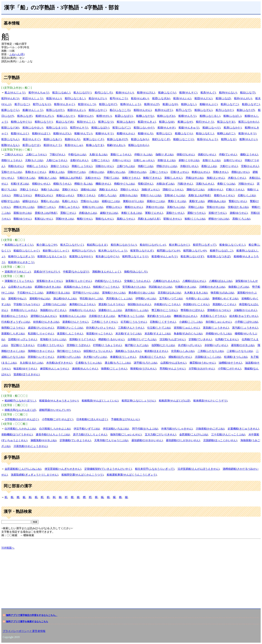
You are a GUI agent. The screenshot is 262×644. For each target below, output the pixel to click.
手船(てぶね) (111, 178)
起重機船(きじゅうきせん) (243, 429)
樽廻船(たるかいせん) (111, 339)
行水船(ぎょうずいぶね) (16, 322)
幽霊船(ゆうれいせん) (203, 363)
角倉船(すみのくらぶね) (188, 334)
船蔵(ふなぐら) (184, 133)
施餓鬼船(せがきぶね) (44, 440)
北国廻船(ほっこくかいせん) (220, 440)
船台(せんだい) (98, 98)
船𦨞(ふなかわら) (139, 145)
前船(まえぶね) (167, 160)
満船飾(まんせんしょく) (107, 272)
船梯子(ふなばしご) (221, 251)
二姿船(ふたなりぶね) (240, 351)
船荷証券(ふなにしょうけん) (139, 401)
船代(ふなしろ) (104, 93)
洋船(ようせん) (29, 189)
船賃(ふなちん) (10, 139)
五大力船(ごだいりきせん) (160, 434)
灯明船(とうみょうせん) (107, 345)
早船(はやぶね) (195, 178)
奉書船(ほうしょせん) (123, 357)
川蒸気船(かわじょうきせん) (30, 446)
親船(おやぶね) (22, 213)
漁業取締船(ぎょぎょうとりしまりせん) (35, 475)
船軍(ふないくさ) (94, 139)
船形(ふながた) (55, 110)
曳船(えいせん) (216, 178)
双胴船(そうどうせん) (82, 339)
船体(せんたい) (125, 93)
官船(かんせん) (250, 166)
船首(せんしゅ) (74, 145)
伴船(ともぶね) (143, 154)
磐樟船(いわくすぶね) (225, 298)
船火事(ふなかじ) (179, 245)
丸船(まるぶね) (98, 154)
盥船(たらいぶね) (151, 195)
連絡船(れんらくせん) (85, 369)
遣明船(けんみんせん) (44, 316)
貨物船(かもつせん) (219, 310)
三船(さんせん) (14, 154)
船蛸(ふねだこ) (226, 133)
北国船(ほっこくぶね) (208, 357)
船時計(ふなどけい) (84, 251)
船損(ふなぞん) (203, 110)
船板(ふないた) (66, 116)
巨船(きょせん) (180, 172)
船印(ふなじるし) (75, 98)
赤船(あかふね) (88, 213)
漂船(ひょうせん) (173, 189)
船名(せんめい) (140, 98)
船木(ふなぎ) (25, 116)
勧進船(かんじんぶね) (73, 316)
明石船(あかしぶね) (91, 298)
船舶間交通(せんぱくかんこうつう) (82, 475)
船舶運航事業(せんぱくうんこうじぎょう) (132, 475)
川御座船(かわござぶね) (210, 429)
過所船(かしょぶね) (137, 310)
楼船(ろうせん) (62, 184)
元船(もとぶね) (34, 160)
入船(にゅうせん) (57, 160)
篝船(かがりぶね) (133, 201)
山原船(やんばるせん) (173, 363)
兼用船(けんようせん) (82, 304)
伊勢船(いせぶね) (146, 298)
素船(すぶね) (197, 201)
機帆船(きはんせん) (185, 316)
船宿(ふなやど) (108, 104)
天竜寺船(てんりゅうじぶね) (111, 440)
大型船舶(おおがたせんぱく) (22, 419)
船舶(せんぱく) (41, 133)
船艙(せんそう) (105, 133)
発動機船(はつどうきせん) (17, 434)
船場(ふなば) (223, 98)
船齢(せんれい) (116, 145)
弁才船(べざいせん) (190, 345)
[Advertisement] (102, 576)
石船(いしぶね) (247, 195)
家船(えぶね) (57, 172)
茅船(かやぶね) (155, 207)
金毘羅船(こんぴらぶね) (194, 434)
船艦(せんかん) (126, 133)
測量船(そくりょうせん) (19, 281)
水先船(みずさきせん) (59, 363)
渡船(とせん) (70, 189)
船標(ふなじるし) (210, 116)
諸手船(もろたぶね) (145, 363)
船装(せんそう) (247, 133)
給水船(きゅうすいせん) (244, 316)
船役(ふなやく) (98, 110)
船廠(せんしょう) (33, 110)
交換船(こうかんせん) (137, 281)
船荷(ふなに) (164, 133)
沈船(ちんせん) (205, 184)
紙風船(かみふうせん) (77, 287)
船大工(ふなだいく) (72, 245)
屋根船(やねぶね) (40, 298)
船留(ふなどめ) (10, 128)
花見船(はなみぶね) (169, 293)
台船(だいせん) (233, 160)
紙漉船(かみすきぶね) (48, 287)
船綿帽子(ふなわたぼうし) (20, 401)
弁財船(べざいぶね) (69, 357)
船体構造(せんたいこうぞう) (210, 401)
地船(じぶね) (145, 166)
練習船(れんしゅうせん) (54, 369)
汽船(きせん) (185, 184)
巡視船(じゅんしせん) (187, 328)
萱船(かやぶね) (216, 207)
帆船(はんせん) (201, 172)
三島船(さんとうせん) (131, 328)
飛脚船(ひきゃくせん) (41, 351)
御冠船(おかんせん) (139, 304)
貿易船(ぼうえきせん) (26, 374)
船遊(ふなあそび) (117, 139)
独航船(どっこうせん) (106, 287)
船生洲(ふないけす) (192, 256)
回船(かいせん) (105, 166)
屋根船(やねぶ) (17, 298)
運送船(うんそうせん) (111, 304)
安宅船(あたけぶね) (134, 287)
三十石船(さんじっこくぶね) (228, 434)
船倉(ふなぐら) (167, 93)
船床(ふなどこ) (230, 104)
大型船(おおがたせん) (202, 369)
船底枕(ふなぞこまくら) (19, 245)
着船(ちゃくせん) (224, 195)
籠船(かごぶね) (156, 201)
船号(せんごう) (119, 98)
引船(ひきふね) (26, 178)
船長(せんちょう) (207, 139)
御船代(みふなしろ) (136, 272)
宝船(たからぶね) (12, 172)
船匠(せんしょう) (33, 98)
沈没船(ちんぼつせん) (173, 339)
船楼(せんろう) (187, 116)
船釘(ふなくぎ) (161, 139)
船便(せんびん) (146, 93)
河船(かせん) (246, 184)
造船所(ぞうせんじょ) (18, 272)
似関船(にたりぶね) (163, 345)
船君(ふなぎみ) (161, 98)
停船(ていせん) (228, 154)
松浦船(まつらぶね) (236, 357)
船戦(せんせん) (143, 110)
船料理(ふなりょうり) (135, 256)
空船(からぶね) (90, 201)
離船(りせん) (85, 219)
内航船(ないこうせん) (108, 281)
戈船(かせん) (93, 178)
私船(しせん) (70, 201)
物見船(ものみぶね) (222, 293)
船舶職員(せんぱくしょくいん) (100, 401)
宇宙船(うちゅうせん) (26, 304)
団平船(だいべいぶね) (86, 293)
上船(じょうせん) (36, 154)
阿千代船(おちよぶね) (145, 429)
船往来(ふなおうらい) (124, 245)
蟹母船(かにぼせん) (192, 310)
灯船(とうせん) (235, 189)
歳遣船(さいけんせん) (41, 328)
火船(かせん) (215, 189)
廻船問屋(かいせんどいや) (55, 410)
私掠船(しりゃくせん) (41, 334)
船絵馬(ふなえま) (97, 245)
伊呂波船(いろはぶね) (116, 429)
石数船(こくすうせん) (163, 322)
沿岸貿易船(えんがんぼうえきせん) (199, 469)
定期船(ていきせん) (200, 339)
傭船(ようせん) (249, 154)
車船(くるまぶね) (131, 213)
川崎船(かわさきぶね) (212, 287)
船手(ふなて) (184, 110)
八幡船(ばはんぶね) (221, 281)
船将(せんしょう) (131, 104)
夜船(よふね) (209, 166)
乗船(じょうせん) (121, 154)
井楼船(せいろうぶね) (219, 334)
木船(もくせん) (237, 178)
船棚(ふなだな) (145, 116)
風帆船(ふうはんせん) (128, 351)
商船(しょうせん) (82, 166)
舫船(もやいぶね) (93, 207)
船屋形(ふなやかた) (81, 256)
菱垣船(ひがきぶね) (243, 345)
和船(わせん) (16, 166)
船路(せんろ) (72, 139)
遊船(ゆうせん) (239, 213)
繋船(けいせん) (238, 201)
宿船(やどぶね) (76, 172)
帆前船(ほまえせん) (156, 351)
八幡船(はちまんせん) (166, 281)
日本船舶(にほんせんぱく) (92, 419)
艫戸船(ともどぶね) (137, 345)
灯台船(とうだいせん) (50, 345)
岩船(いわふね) (116, 172)
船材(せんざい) (45, 116)
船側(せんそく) (188, 93)
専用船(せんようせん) (173, 369)
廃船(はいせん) (240, 172)
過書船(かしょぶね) (110, 310)
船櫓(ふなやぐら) (21, 122)
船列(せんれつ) (10, 98)
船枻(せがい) (104, 116)
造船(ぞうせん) (217, 213)
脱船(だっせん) (46, 207)
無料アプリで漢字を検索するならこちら (27, 621)
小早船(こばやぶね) (246, 322)
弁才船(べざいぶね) (95, 357)
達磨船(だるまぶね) (58, 293)
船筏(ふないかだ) (144, 128)
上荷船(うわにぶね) (54, 304)
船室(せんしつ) (87, 104)
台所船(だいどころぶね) (142, 339)
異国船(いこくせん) (224, 304)
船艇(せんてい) (83, 133)
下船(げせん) (57, 154)
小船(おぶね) (96, 172)
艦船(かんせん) (134, 207)
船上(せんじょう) (15, 93)
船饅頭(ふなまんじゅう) (52, 256)
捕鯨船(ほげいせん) (180, 357)
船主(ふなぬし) (61, 93)
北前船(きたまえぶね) (102, 316)
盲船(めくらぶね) (175, 195)
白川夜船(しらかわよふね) (55, 429)
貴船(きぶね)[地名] (46, 213)
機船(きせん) (103, 184)
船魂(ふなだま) (95, 145)
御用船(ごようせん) (13, 328)
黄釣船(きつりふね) (159, 316)
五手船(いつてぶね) (171, 298)
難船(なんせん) (105, 219)
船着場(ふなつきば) (219, 256)
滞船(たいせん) (129, 189)
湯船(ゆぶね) (88, 189)
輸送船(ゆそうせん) (25, 369)
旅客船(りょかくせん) (79, 281)
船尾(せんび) (152, 104)
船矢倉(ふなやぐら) (107, 256)
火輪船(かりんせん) (245, 310)
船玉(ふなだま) (226, 122)
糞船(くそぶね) (177, 201)
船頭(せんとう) (53, 145)
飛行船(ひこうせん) (69, 351)
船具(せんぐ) (208, 93)
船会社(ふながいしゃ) (153, 245)
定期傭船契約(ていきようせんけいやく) (108, 469)
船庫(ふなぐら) (10, 110)
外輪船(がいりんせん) (82, 310)
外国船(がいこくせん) (196, 304)
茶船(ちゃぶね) (176, 207)
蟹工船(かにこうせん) (165, 310)
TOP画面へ (8, 548)
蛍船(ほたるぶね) (238, 207)
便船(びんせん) (186, 154)
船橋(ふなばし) (232, 116)
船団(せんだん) (203, 98)
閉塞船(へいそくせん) (41, 357)
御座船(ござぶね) (239, 287)
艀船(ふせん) (114, 207)
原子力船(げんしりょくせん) (90, 434)
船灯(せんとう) (205, 122)
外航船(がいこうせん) (167, 304)
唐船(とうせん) (60, 166)
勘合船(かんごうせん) (14, 316)
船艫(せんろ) (145, 133)
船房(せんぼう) (164, 110)
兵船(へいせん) (121, 160)
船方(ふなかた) (225, 110)
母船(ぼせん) (145, 184)
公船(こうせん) (100, 160)
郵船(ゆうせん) (22, 219)
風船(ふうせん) (126, 219)
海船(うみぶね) (50, 189)
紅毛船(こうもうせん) (134, 322)
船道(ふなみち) (140, 139)
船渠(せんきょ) (147, 122)
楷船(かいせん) (41, 184)
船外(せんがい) (243, 98)
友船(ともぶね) (211, 160)
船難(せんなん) (10, 145)
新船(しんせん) (173, 178)
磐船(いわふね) (50, 201)
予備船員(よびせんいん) (125, 419)
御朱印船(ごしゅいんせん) (126, 434)
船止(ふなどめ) (65, 122)
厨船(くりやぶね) (189, 160)
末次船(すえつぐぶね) (128, 334)
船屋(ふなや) (170, 104)
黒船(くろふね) (241, 219)
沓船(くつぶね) (226, 184)
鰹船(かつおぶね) (219, 219)
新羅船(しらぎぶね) (13, 334)
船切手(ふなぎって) (205, 245)
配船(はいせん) (44, 219)
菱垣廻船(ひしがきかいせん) (183, 440)
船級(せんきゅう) (189, 128)
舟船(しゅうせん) (69, 207)
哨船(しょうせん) (37, 166)
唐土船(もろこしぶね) (118, 363)
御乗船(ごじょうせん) (114, 369)
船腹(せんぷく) (20, 133)
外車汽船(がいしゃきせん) (177, 429)
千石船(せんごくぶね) (30, 293)
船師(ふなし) (189, 104)
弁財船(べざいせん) (216, 345)
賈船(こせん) (68, 213)
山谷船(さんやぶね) (20, 287)
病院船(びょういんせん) (98, 351)
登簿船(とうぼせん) (78, 345)
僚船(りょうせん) (12, 160)
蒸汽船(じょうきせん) (245, 328)
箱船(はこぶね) (111, 201)
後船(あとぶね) (47, 178)
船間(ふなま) (229, 139)
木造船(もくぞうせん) (213, 316)
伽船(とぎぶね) (165, 154)
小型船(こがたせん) (230, 369)
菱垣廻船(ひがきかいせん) (147, 440)
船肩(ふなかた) (233, 128)
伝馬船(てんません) (227, 339)
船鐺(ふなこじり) (184, 139)
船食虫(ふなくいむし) (232, 245)
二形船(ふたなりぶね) (211, 351)
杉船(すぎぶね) (20, 184)
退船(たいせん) (175, 213)
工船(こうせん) (158, 172)
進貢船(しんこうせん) (70, 334)
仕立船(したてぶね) (159, 328)
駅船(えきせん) (173, 219)
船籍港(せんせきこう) (21, 262)
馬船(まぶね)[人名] (149, 219)
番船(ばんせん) (44, 195)
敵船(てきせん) (152, 178)
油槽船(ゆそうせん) (230, 363)
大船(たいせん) (229, 166)
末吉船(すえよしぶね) (157, 334)
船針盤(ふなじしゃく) (56, 251)
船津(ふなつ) (106, 122)
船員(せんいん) (182, 98)
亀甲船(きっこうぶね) (131, 316)
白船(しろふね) (107, 195)
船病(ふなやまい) (33, 128)
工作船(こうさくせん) (105, 322)
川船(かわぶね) (137, 172)
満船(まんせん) (108, 189)
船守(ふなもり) (42, 104)
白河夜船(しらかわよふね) (20, 429)
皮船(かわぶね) (128, 195)
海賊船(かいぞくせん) (53, 310)
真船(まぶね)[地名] (199, 195)
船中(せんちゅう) (39, 93)
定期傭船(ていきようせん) (75, 440)
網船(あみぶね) (217, 201)
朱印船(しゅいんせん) (219, 322)
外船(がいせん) (189, 166)
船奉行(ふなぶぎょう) (21, 256)
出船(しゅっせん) (144, 160)
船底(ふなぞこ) (251, 104)
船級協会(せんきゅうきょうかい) (59, 401)
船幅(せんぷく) (209, 104)
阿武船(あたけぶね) (160, 287)
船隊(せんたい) (248, 139)
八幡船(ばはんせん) (194, 281)
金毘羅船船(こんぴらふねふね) (23, 469)
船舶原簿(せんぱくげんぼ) (175, 401)
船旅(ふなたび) (246, 110)
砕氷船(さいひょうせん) (101, 328)
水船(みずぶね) (165, 184)
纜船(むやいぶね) (24, 207)
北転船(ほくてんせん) (152, 357)
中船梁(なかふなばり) (76, 272)
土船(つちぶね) (126, 166)
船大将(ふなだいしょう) (113, 251)
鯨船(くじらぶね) (195, 219)
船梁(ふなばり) (124, 116)
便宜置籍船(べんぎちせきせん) (63, 469)
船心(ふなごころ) (120, 110)
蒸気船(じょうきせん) (216, 328)
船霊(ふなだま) (31, 145)
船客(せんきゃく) (64, 104)
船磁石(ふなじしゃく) (26, 251)
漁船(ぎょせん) (150, 189)
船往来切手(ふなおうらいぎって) (155, 469)
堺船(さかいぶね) (167, 166)
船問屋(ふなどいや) (195, 251)
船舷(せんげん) (62, 133)
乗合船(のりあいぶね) (141, 293)
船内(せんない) (228, 93)
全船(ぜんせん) (79, 160)
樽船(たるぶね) (83, 184)
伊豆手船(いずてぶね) (87, 429)
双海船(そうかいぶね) (53, 339)
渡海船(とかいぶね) (114, 293)
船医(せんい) (54, 98)
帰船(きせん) (221, 172)
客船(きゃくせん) (36, 172)
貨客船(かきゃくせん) (50, 281)
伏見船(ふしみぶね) (183, 351)
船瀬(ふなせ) (185, 122)
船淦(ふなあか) (126, 122)
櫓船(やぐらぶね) (124, 184)
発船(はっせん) (65, 195)
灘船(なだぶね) (195, 189)
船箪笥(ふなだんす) (142, 251)
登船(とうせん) (86, 195)
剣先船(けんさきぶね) (46, 322)
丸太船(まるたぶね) (31, 363)
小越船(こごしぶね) (191, 322)
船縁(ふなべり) (211, 128)
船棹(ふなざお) (166, 116)
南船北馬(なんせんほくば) (20, 410)
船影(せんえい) (76, 110)
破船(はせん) (30, 201)
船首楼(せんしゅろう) (165, 256)
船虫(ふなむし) (205, 133)
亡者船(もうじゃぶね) (88, 363)
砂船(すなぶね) (10, 201)
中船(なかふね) (77, 154)
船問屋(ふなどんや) (169, 251)
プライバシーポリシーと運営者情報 (24, 631)
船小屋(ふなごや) (47, 245)
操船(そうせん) (131, 178)
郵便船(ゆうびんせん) (143, 369)
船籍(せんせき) (167, 128)
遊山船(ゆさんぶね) (65, 298)
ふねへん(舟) (17, 54)
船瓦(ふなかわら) (249, 122)
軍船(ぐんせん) (154, 213)
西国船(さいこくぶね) (70, 328)
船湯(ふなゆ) (167, 122)
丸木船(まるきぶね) (196, 293)
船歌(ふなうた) (44, 122)
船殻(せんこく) (86, 122)
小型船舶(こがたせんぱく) (58, 419)
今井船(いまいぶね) (197, 298)
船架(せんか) (86, 116)
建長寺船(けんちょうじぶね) (53, 434)
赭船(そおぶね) (109, 213)
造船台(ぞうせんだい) (47, 272)
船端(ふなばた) (100, 128)
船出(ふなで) (248, 93)
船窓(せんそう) (79, 128)
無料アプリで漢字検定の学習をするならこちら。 (32, 615)
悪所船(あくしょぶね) (119, 298)
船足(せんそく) (31, 139)
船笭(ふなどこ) (121, 128)
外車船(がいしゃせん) (24, 310)
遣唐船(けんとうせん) (75, 322)
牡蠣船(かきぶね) (186, 287)
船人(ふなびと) (82, 93)
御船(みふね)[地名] (71, 178)
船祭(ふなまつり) (57, 128)
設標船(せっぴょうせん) (22, 339)
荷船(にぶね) (196, 207)
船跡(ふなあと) (53, 139)
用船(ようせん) (22, 195)
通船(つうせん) (196, 213)
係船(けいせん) (207, 154)
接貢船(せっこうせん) (99, 334)
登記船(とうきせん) (22, 345)
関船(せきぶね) (65, 219)
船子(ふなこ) (22, 104)
